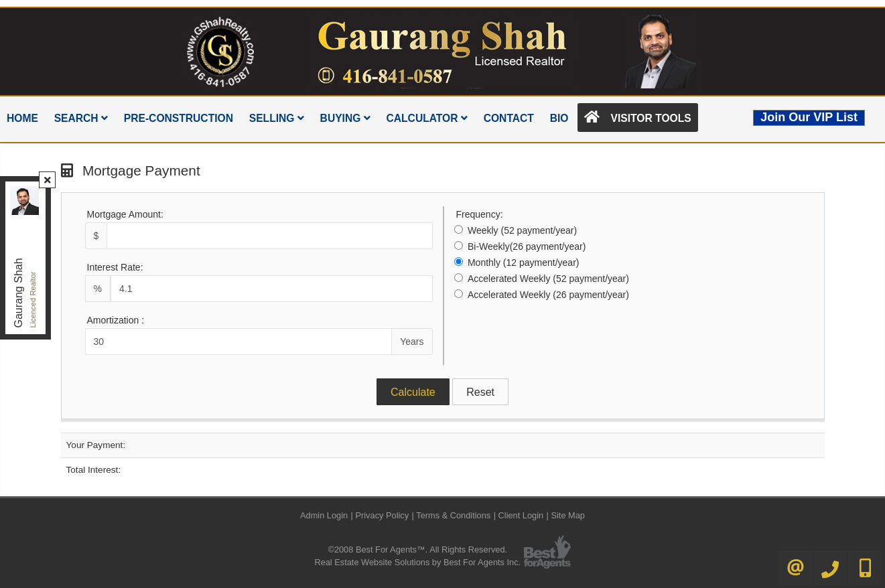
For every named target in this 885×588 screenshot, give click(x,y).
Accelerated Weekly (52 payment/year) (548, 279)
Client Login (521, 515)
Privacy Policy (382, 515)
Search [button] (81, 118)
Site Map (568, 515)
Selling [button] (277, 118)
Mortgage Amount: (125, 214)
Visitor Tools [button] (637, 117)
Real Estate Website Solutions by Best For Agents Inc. (417, 562)
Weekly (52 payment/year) (522, 230)
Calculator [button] (426, 118)
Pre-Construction (179, 118)
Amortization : (116, 320)
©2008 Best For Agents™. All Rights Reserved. (417, 549)
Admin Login (324, 515)
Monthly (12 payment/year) (524, 263)
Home (22, 118)
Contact (509, 118)
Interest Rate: (115, 267)
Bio (559, 118)
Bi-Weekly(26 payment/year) (527, 246)
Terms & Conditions (453, 515)
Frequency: (480, 214)
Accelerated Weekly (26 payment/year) (548, 295)
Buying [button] (345, 118)
